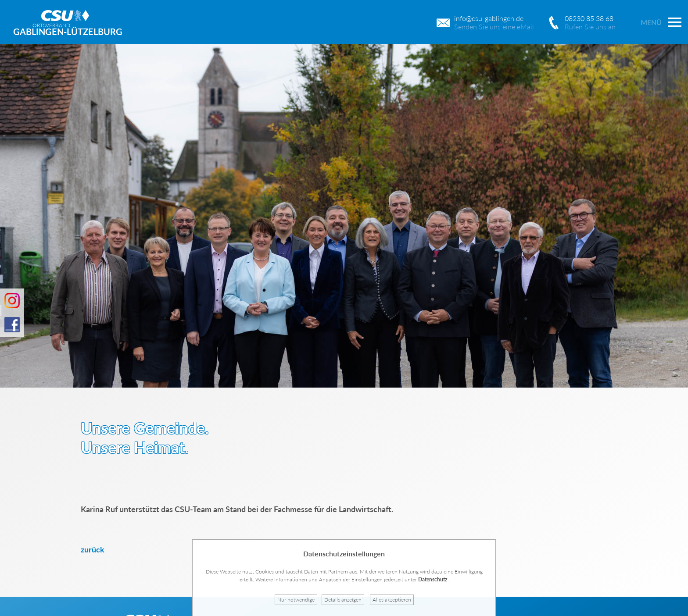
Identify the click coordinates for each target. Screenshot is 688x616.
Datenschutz (433, 579)
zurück (93, 549)
